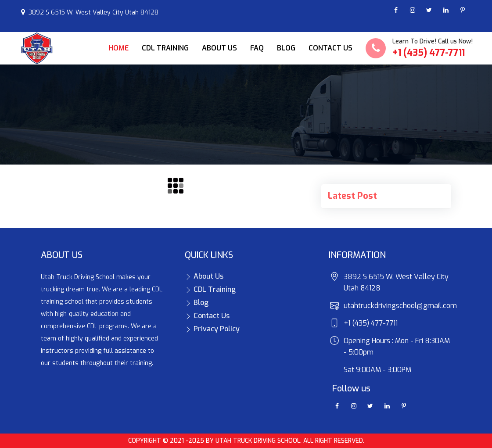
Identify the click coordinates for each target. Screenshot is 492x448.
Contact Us (330, 48)
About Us (219, 48)
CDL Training (165, 48)
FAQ (257, 48)
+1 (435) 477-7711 (429, 53)
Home (119, 48)
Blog (286, 48)
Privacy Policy (212, 329)
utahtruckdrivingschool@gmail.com (400, 306)
